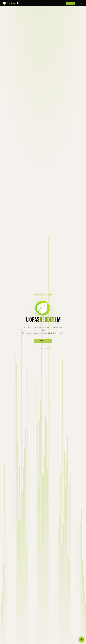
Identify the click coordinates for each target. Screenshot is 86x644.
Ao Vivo (71, 3)
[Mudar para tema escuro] (78, 3)
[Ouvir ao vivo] (81, 639)
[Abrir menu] (82, 3)
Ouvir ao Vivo (43, 343)
